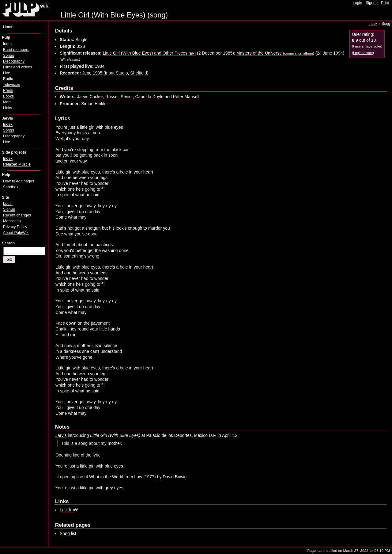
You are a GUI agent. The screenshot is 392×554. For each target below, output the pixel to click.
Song (386, 24)
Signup (372, 3)
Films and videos (18, 67)
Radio (8, 79)
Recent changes (17, 215)
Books (8, 96)
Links (8, 108)
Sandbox (11, 187)
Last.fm (67, 510)
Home (8, 27)
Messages (12, 221)
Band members (16, 50)
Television (12, 85)
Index (373, 24)
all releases (70, 59)
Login (358, 3)
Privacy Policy (15, 227)
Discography (14, 61)
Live (7, 73)
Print (385, 3)
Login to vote (363, 53)
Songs (9, 55)
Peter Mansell (186, 97)
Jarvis (61, 435)
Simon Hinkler (94, 104)
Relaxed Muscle (17, 164)
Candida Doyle (149, 97)
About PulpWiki (16, 233)
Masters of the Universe (275, 53)
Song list (68, 533)
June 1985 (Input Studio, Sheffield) (115, 73)
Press (8, 90)
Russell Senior (119, 97)
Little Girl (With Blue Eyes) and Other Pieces (149, 53)
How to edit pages (19, 181)
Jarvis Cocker (90, 97)
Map (7, 102)
